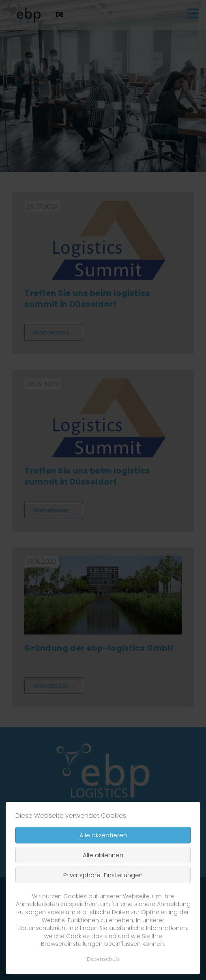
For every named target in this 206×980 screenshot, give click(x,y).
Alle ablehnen (103, 855)
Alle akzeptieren (103, 835)
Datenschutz (103, 959)
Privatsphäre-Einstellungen (103, 875)
